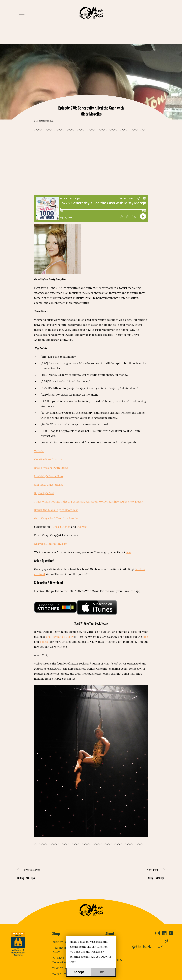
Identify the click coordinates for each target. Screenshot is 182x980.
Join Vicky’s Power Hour (49, 476)
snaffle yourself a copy (60, 637)
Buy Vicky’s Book (44, 493)
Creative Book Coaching (49, 460)
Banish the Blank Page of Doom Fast (56, 510)
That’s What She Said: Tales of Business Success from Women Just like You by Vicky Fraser (88, 502)
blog (145, 637)
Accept (79, 972)
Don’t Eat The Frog (64, 975)
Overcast (82, 527)
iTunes (55, 527)
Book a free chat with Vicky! (51, 468)
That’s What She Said (65, 969)
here (129, 552)
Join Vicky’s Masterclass (48, 485)
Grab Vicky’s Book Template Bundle (56, 519)
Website (39, 451)
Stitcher (65, 527)
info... (103, 972)
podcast (45, 642)
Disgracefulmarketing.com (51, 544)
